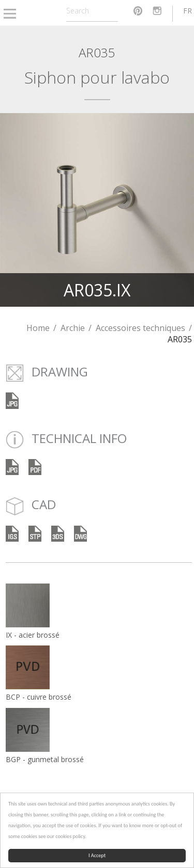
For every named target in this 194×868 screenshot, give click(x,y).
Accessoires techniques (140, 328)
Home (38, 328)
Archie (73, 328)
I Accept (97, 855)
